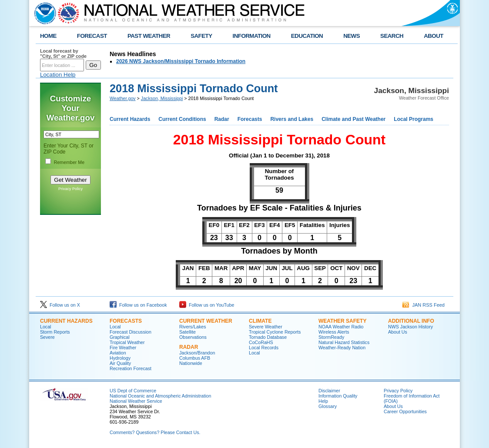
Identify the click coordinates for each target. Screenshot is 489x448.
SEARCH (392, 36)
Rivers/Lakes (193, 327)
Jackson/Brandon (197, 353)
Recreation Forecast (131, 368)
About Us (398, 332)
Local (45, 327)
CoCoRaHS (261, 342)
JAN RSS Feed (424, 305)
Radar (222, 119)
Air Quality (120, 363)
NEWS (352, 36)
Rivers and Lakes (292, 119)
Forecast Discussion (131, 332)
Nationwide (191, 363)
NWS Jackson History (410, 327)
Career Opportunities (405, 411)
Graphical (120, 337)
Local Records (264, 348)
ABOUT (434, 36)
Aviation (118, 353)
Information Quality (338, 396)
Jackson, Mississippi (162, 98)
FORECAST (92, 36)
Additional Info (411, 321)
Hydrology (120, 358)
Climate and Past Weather (353, 119)
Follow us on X (60, 305)
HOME (48, 36)
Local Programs (414, 119)
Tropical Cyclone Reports (275, 332)
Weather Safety (342, 321)
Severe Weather (266, 327)
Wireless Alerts (334, 332)
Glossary (328, 406)
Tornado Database (268, 337)
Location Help (58, 75)
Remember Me (69, 162)
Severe (47, 337)
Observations (193, 337)
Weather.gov (123, 98)
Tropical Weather (127, 342)
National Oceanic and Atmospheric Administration (160, 396)
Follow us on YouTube (207, 305)
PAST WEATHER (149, 36)
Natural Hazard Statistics (344, 342)
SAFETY (201, 36)
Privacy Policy (70, 189)
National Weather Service (136, 401)
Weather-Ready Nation (342, 348)
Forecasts (250, 119)
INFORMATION (252, 36)
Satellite (188, 332)
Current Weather (206, 321)
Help (323, 401)
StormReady (331, 337)
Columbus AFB (195, 358)
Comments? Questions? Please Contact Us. (155, 432)
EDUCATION (307, 36)
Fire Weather (123, 348)
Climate (260, 321)
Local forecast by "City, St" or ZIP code (63, 53)
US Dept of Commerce (133, 391)
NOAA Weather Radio (341, 327)
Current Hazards (130, 119)
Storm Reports (55, 332)
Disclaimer (329, 391)
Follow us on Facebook (138, 305)
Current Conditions (182, 119)
